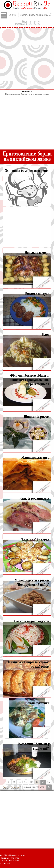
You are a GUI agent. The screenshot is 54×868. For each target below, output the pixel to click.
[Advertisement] (27, 58)
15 (49, 782)
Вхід (24, 21)
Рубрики (8, 15)
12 (31, 782)
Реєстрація (21, 24)
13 (37, 782)
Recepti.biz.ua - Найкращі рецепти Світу (13, 858)
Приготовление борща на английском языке (27, 94)
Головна (26, 91)
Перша (6, 787)
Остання (15, 787)
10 (20, 782)
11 (26, 782)
